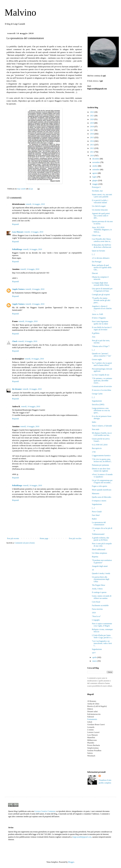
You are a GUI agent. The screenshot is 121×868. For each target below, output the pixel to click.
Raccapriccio (97, 448)
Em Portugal (97, 262)
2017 (92, 130)
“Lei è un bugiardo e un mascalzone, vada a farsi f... (102, 643)
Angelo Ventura (18, 289)
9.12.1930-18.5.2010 (100, 445)
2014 (92, 141)
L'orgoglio (96, 620)
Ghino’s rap (96, 235)
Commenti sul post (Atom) (25, 543)
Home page (44, 538)
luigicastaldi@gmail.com (82, 837)
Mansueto (96, 493)
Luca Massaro (18, 232)
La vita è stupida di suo (101, 375)
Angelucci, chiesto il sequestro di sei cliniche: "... (102, 308)
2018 (92, 127)
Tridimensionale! (98, 534)
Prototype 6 (96, 187)
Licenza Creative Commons (45, 811)
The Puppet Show (99, 585)
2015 (92, 137)
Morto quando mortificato (102, 490)
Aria (94, 337)
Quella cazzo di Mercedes (102, 497)
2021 (92, 116)
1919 (94, 613)
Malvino (20, 12)
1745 (94, 452)
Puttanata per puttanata (100, 465)
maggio (95, 184)
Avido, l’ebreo (97, 589)
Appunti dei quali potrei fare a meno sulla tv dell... (101, 216)
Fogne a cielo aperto (99, 486)
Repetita (95, 557)
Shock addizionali (99, 549)
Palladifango (17, 249)
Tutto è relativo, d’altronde (102, 426)
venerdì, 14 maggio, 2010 (35, 204)
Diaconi (95, 273)
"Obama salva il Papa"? (101, 346)
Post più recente (13, 538)
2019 (92, 123)
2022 (92, 112)
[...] (93, 254)
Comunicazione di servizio (102, 386)
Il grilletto (96, 333)
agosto (95, 173)
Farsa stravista (97, 609)
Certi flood (96, 602)
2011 (92, 152)
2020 (92, 119)
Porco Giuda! (97, 512)
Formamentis (92, 719)
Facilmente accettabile (100, 605)
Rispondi (15, 224)
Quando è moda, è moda (101, 573)
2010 (92, 156)
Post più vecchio (75, 538)
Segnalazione (97, 401)
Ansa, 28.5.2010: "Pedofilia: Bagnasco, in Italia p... (102, 230)
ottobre (95, 166)
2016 (92, 134)
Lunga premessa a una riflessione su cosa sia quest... (101, 410)
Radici (94, 519)
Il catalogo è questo (99, 592)
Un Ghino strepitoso (99, 553)
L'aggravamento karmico (101, 455)
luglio (95, 177)
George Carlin (97, 394)
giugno (95, 180)
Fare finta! (96, 515)
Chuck (15, 341)
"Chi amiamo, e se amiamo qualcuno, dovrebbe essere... (102, 381)
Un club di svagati (99, 206)
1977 (94, 653)
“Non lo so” (96, 616)
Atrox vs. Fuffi (97, 314)
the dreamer (17, 389)
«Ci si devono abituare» (101, 258)
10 (93, 570)
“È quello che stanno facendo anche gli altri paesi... (101, 300)
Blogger (71, 862)
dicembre (96, 159)
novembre (96, 162)
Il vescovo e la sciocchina (101, 390)
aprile (95, 657)
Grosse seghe (97, 359)
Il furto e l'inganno (99, 318)
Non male (96, 429)
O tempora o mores (99, 501)
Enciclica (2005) (98, 404)
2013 (92, 145)
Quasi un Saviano (98, 251)
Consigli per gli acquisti (101, 295)
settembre (96, 170)
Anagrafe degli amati (100, 566)
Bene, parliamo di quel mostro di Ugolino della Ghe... (102, 267)
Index (94, 422)
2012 (92, 148)
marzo (95, 661)
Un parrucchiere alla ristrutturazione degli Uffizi (101, 579)
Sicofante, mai (97, 191)
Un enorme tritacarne (100, 210)
